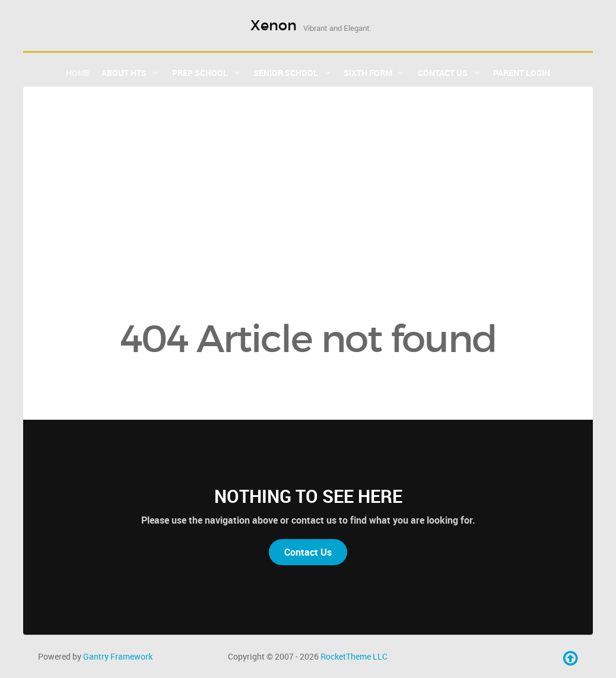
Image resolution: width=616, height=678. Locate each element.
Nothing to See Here (308, 496)
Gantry (118, 656)
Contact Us (308, 552)
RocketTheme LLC (354, 656)
